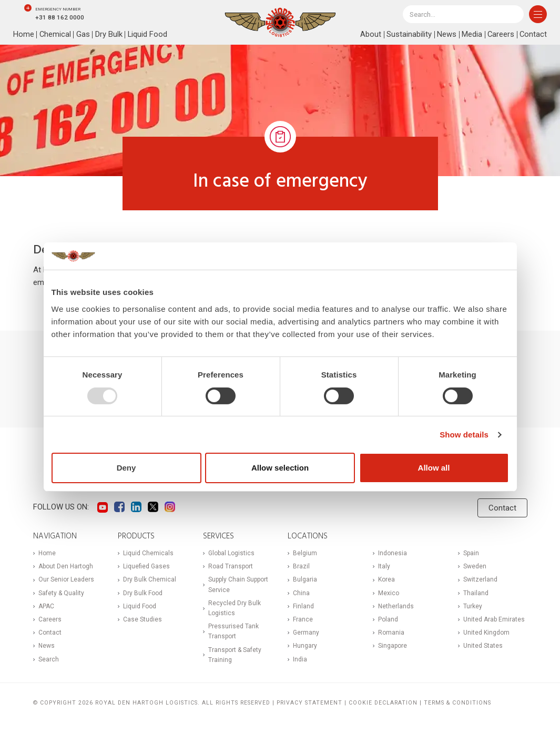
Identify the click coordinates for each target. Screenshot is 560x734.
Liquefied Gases (146, 566)
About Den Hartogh (66, 566)
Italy (384, 566)
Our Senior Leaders (66, 579)
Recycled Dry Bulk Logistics (235, 608)
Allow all (434, 468)
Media (471, 35)
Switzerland (480, 579)
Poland (388, 619)
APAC (46, 606)
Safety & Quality (61, 593)
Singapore (393, 646)
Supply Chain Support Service (238, 584)
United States (483, 646)
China (301, 593)
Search (49, 659)
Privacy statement (309, 703)
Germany (306, 633)
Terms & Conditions (457, 703)
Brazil (301, 566)
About (370, 35)
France (303, 619)
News (446, 35)
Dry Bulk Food (143, 593)
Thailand (476, 593)
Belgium (305, 553)
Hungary (305, 646)
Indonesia (393, 553)
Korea (386, 579)
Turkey (473, 606)
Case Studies (142, 619)
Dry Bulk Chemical (150, 579)
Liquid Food (148, 35)
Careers (500, 35)
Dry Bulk (109, 35)
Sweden (475, 566)
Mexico (389, 593)
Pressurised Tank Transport (233, 631)
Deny (126, 468)
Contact (533, 35)
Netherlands (396, 606)
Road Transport (231, 566)
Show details (464, 435)
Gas (84, 35)
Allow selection (280, 468)
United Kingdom (486, 633)
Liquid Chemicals (148, 553)
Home (24, 35)
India (300, 659)
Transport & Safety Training (235, 655)
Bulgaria (305, 579)
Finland (303, 606)
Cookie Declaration (383, 703)
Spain (471, 553)
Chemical (55, 35)
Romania (391, 633)
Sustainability (408, 35)
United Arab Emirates (494, 619)
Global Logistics (231, 553)
